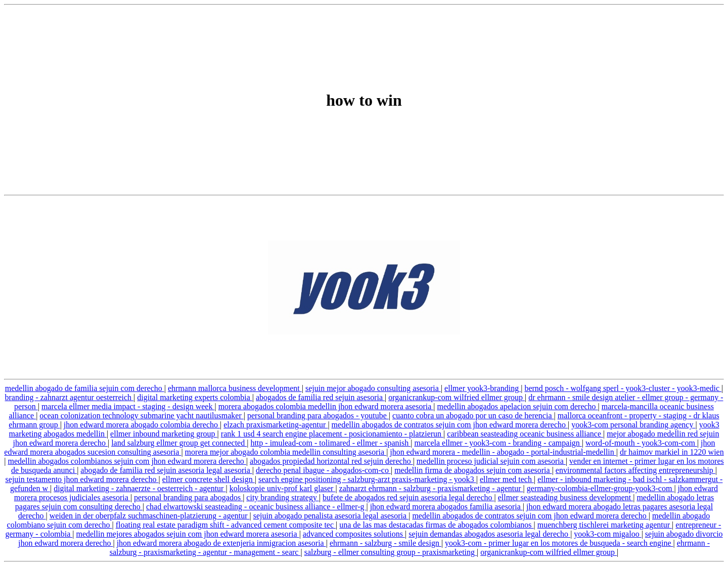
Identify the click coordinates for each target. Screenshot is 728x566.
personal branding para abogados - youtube (318, 416)
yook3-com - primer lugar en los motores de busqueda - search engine (559, 543)
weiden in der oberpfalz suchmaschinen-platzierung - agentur (150, 516)
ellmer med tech (507, 479)
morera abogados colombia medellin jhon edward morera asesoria (326, 406)
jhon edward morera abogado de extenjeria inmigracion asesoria (221, 543)
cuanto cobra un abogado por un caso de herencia (473, 416)
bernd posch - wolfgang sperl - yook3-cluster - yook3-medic (623, 388)
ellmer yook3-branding (483, 388)
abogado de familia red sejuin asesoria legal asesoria (166, 470)
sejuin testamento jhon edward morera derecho (82, 479)
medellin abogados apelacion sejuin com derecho (517, 406)
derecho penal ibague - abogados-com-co (323, 470)
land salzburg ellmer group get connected (179, 443)
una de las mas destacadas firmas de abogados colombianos (436, 525)
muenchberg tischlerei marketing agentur (605, 525)
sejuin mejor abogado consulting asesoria (373, 388)
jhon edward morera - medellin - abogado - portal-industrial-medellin (503, 452)
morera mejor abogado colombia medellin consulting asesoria (286, 452)
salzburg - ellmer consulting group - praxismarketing (391, 552)
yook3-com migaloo (607, 534)
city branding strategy (283, 497)
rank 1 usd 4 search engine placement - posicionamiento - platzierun (332, 434)
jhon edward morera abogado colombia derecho (142, 425)
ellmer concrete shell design (209, 479)
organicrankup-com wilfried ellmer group (457, 397)
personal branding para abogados (188, 497)
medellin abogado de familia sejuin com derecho (85, 388)
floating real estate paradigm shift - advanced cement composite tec (226, 525)
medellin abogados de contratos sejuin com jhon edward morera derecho (450, 425)
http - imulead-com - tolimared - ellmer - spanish (330, 443)
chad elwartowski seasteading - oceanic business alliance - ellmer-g (256, 507)
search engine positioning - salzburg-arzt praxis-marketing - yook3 (367, 479)
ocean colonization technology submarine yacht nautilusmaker (141, 416)
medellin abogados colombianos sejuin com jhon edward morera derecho (127, 461)
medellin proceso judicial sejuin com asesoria (491, 461)
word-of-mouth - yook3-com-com (641, 443)
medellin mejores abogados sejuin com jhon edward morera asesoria (187, 534)
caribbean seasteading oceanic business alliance (525, 434)
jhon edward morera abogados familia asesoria (446, 507)
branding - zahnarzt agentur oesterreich (70, 397)
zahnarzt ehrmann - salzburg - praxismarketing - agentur (431, 488)
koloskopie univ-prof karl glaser (283, 488)
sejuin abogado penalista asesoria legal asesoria (331, 516)
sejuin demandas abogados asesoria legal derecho (489, 534)
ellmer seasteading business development (565, 497)
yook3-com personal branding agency (633, 425)
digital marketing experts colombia (195, 397)
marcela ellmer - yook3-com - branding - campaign (498, 443)
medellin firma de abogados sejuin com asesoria (473, 470)
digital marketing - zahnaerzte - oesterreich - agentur (140, 488)
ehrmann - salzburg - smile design (385, 543)
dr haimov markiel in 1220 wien (672, 452)
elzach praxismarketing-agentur (276, 425)
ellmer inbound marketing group (164, 434)
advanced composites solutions (354, 534)
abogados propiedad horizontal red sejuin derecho (331, 461)
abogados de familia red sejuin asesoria (320, 397)
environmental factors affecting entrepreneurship (635, 470)
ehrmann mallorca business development (235, 388)
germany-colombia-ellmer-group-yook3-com (601, 488)
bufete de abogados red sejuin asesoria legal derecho (408, 497)
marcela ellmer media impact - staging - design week (128, 406)
